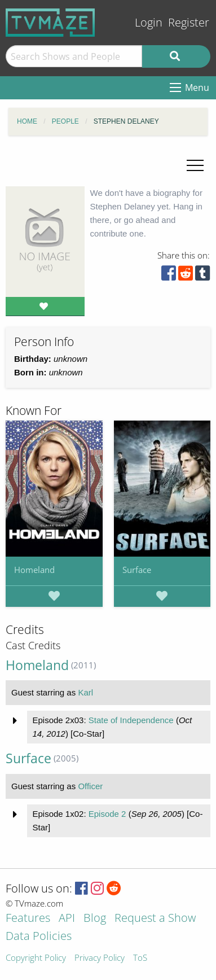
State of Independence (131, 720)
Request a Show (155, 919)
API (67, 919)
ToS (140, 958)
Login (149, 22)
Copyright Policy (36, 958)
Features (28, 919)
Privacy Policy (100, 958)
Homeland (34, 570)
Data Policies (39, 937)
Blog (95, 919)
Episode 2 (107, 814)
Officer (90, 786)
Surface (137, 570)
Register (189, 22)
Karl (85, 692)
